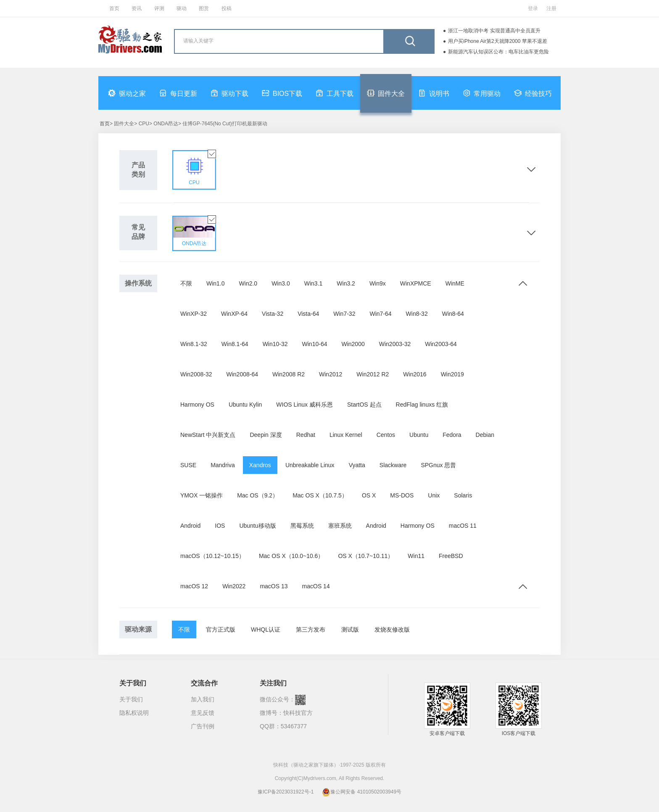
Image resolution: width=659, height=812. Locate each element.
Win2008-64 (243, 374)
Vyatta (357, 465)
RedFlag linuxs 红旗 (422, 405)
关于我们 (131, 699)
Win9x (378, 283)
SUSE (188, 465)
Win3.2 (346, 283)
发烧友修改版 (392, 629)
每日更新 (178, 93)
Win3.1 (314, 283)
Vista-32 (273, 314)
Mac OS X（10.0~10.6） (291, 556)
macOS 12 (194, 586)
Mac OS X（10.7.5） (320, 495)
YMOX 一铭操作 (202, 495)
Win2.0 (248, 283)
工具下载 (335, 93)
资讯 (137, 8)
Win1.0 (216, 283)
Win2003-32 (395, 344)
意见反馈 (203, 713)
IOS (220, 526)
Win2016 (415, 374)
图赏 (204, 8)
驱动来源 (138, 629)
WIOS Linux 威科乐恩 (304, 405)
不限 (186, 283)
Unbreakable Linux (310, 465)
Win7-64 (380, 314)
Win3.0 (281, 283)
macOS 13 (274, 586)
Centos (386, 435)
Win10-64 (315, 344)
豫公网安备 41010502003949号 (362, 792)
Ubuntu (419, 435)
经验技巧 (533, 93)
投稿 (227, 8)
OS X (369, 495)
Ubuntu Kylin (245, 405)
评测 (159, 8)
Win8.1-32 (194, 344)
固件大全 (386, 93)
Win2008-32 (196, 374)
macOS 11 (463, 526)
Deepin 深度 (266, 435)
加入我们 (203, 699)
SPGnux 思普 (438, 465)
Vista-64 (308, 314)
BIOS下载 (282, 93)
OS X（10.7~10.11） (366, 556)
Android (190, 526)
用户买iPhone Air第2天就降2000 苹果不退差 (497, 41)
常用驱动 (482, 93)
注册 (551, 8)
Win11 (416, 556)
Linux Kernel (346, 435)
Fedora (452, 435)
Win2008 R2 (289, 374)
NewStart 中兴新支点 (208, 435)
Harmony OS (197, 405)
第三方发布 (311, 629)
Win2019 (452, 374)
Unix (434, 495)
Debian (485, 435)
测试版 (350, 629)
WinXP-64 (234, 314)
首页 (114, 8)
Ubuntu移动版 (257, 526)
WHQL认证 (266, 629)
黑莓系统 (302, 526)
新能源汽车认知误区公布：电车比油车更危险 (498, 52)
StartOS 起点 (364, 405)
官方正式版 (221, 629)
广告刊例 (203, 726)
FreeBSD (451, 556)
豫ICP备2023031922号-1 (286, 792)
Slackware (393, 465)
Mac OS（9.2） (258, 495)
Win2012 (331, 374)
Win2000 (353, 344)
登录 (533, 8)
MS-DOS (402, 495)
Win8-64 (453, 314)
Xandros (260, 465)
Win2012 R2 (373, 374)
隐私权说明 (134, 713)
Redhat (306, 435)
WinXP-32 (194, 314)
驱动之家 (127, 93)
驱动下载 (229, 93)
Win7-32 (344, 314)
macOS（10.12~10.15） (212, 556)
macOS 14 (316, 586)
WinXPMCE (416, 283)
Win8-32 (417, 314)
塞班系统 (340, 526)
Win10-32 (275, 344)
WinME (455, 283)
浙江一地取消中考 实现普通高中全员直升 (494, 31)
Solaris (463, 495)
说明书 (434, 93)
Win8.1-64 (235, 344)
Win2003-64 (441, 344)
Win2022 (234, 586)
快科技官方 (298, 713)
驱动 (182, 8)
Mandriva (223, 465)
